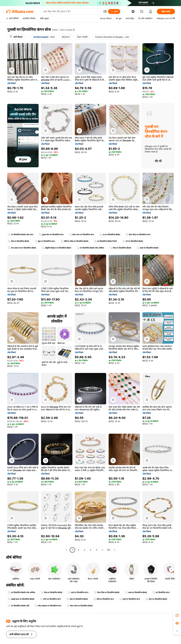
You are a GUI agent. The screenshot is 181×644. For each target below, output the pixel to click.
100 (109, 550)
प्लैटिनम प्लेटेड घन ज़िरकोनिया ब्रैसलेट (75, 241)
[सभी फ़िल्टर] (16, 37)
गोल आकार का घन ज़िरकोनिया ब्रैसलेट (22, 248)
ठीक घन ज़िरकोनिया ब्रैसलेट (19, 241)
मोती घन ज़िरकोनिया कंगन (104, 599)
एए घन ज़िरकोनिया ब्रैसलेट (110, 235)
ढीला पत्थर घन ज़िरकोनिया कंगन (82, 235)
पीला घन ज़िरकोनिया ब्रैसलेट (120, 248)
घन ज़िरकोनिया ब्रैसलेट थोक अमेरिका (90, 248)
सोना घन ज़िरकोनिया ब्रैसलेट (156, 599)
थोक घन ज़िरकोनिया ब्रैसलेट (77, 599)
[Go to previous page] (66, 550)
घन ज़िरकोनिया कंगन (161, 593)
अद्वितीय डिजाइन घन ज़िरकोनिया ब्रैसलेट (56, 248)
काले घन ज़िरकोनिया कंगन (130, 599)
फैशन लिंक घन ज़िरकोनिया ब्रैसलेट (107, 593)
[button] (12, 70)
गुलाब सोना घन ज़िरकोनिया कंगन (51, 235)
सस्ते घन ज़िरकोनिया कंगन (78, 593)
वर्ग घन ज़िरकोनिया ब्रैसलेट (133, 241)
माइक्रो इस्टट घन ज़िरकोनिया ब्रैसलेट (21, 599)
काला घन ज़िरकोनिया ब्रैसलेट (148, 248)
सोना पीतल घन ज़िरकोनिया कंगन (138, 235)
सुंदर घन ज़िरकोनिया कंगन (45, 241)
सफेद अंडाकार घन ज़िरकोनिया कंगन (48, 606)
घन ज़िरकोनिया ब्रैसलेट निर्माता (106, 241)
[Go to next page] (115, 550)
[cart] (142, 12)
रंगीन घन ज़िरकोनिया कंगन (50, 599)
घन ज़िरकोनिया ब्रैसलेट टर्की (18, 606)
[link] (177, 615)
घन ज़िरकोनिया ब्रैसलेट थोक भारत (21, 235)
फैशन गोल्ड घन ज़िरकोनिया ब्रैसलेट (80, 606)
